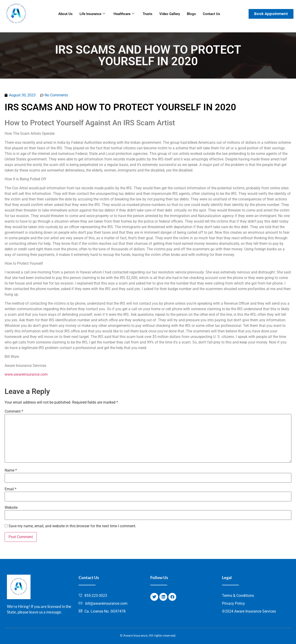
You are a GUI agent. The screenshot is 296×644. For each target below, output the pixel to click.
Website (11, 508)
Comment (14, 411)
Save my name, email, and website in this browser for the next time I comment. (72, 526)
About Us (65, 14)
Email (11, 489)
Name (11, 470)
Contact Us (211, 14)
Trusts (148, 14)
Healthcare (124, 14)
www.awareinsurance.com (26, 374)
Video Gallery (170, 14)
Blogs (191, 14)
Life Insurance (92, 14)
